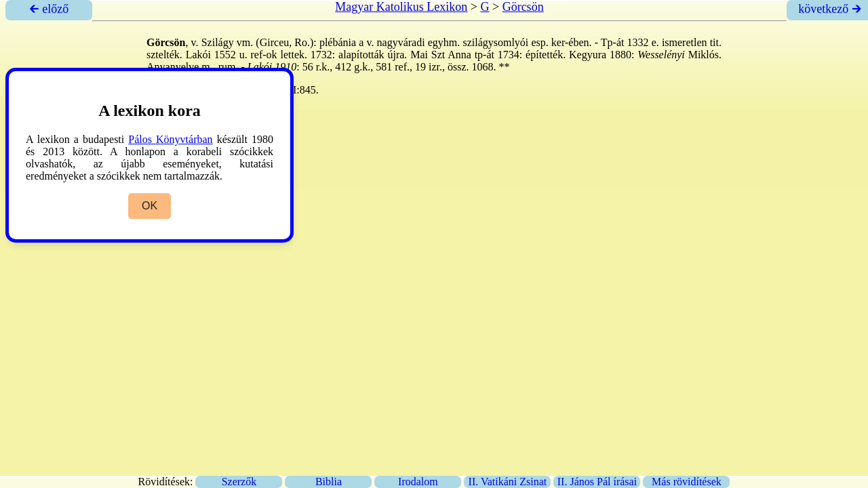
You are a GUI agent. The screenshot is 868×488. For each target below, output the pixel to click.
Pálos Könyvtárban (170, 139)
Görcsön (523, 7)
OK (150, 206)
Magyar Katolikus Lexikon (401, 7)
